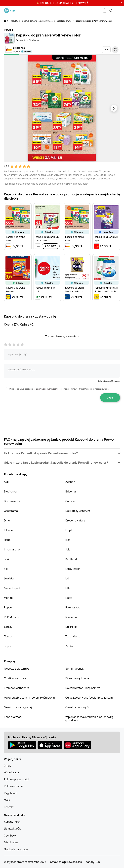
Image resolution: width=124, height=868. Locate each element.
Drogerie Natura (75, 520)
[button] (62, 453)
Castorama (11, 511)
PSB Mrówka (12, 617)
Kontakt (9, 807)
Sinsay (8, 627)
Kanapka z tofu (13, 717)
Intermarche (12, 549)
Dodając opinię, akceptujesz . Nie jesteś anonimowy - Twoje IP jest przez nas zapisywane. (59, 389)
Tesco (8, 636)
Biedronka (10, 491)
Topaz (8, 646)
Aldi (6, 482)
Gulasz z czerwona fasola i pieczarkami (89, 698)
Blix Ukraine (11, 842)
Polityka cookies (14, 786)
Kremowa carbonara (17, 688)
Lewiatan (10, 578)
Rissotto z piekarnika (17, 669)
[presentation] (62, 412)
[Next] (121, 3)
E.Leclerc (10, 530)
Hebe (7, 540)
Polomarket (73, 607)
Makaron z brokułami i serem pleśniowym (29, 698)
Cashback (10, 836)
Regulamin (11, 793)
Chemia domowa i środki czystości (38, 21)
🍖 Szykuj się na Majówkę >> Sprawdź (62, 3)
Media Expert (12, 588)
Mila (68, 588)
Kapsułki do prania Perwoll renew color (94, 21)
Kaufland (71, 559)
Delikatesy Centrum (78, 511)
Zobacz (51, 246)
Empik (69, 530)
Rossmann (72, 617)
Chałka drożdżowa (15, 678)
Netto (69, 598)
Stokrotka (71, 627)
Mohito (8, 598)
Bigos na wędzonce (77, 678)
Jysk (7, 559)
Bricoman (71, 491)
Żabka (69, 646)
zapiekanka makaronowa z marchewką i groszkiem (90, 719)
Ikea (68, 540)
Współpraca (11, 772)
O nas (7, 766)
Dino (7, 520)
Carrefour (72, 501)
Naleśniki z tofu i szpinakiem (83, 688)
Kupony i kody (12, 822)
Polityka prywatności (17, 779)
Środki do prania (64, 21)
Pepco (8, 607)
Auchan (70, 482)
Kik (6, 569)
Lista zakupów (13, 829)
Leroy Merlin (73, 569)
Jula (68, 549)
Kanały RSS (93, 862)
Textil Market (73, 636)
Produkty (14, 21)
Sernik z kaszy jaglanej (18, 707)
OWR (7, 800)
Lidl (68, 578)
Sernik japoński (75, 669)
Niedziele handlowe (16, 849)
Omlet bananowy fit (78, 707)
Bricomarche (12, 501)
